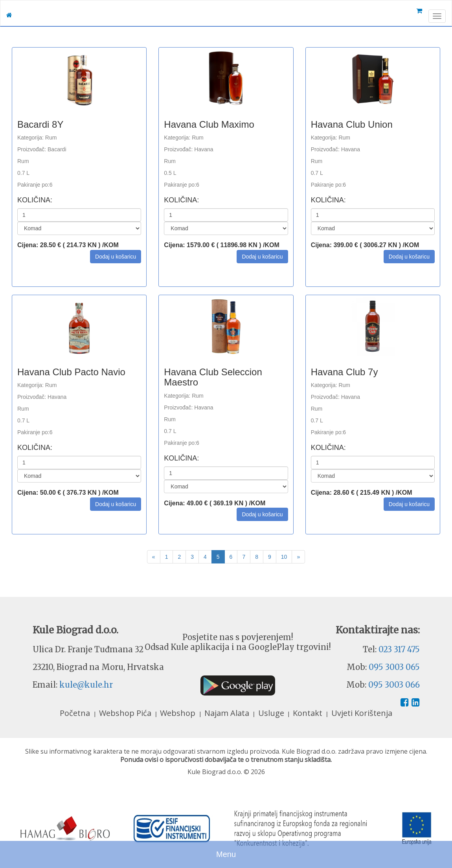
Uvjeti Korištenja (362, 713)
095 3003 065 (394, 667)
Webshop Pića (126, 713)
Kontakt (309, 713)
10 (284, 557)
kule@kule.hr (86, 685)
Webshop (179, 713)
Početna (76, 713)
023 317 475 (399, 649)
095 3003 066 (394, 685)
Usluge (272, 713)
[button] (116, 257)
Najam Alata (228, 713)
